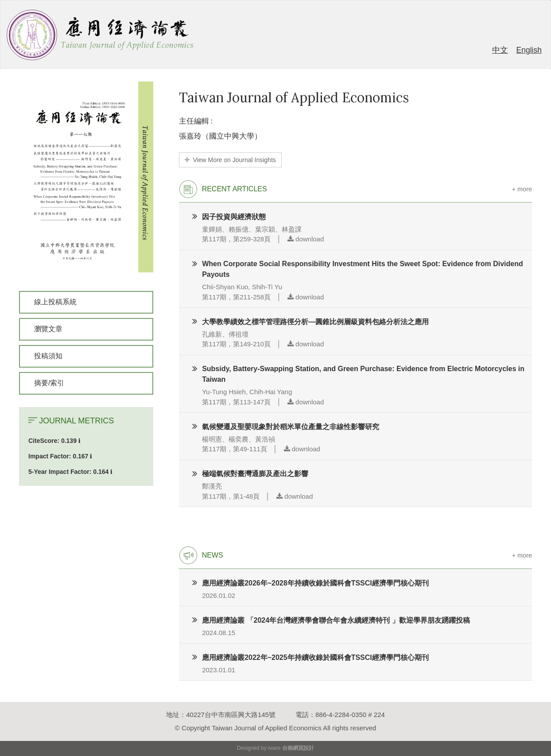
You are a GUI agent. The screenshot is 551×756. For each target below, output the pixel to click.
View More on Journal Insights (230, 160)
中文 (500, 50)
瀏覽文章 (48, 329)
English (529, 50)
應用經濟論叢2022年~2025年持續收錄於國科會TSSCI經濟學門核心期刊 (315, 657)
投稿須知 (48, 356)
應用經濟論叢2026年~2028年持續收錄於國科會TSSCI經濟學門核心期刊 (315, 583)
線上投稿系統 (55, 302)
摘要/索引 (49, 383)
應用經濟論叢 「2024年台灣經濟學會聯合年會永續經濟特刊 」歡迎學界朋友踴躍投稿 (336, 620)
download (306, 239)
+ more (522, 189)
